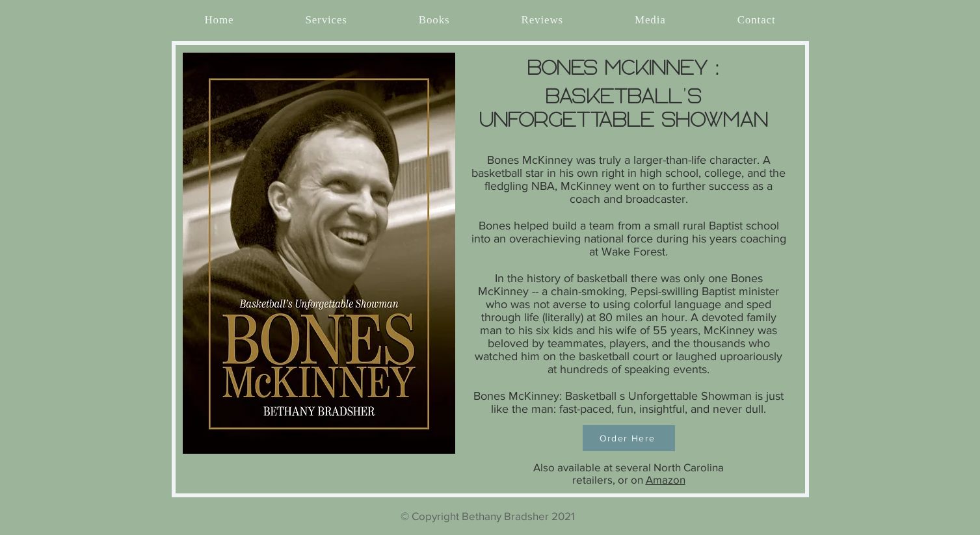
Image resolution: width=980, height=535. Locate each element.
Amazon (666, 479)
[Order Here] (629, 438)
